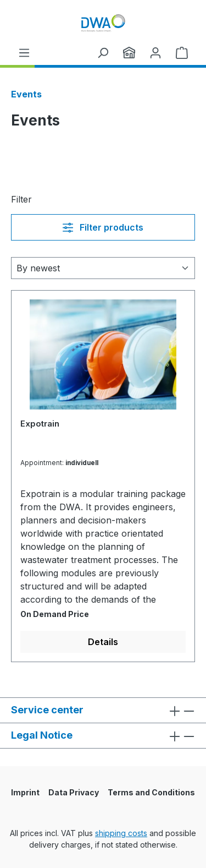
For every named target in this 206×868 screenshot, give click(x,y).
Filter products (103, 227)
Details (103, 642)
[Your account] (155, 52)
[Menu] (24, 52)
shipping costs (121, 833)
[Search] (103, 52)
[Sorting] (103, 268)
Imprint (25, 792)
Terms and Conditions (151, 792)
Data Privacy (74, 792)
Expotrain (40, 424)
